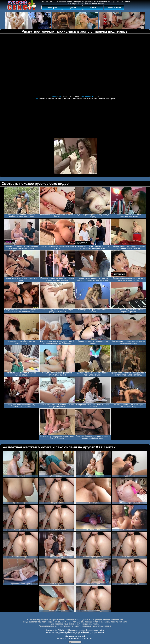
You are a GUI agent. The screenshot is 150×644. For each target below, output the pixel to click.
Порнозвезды (114, 7)
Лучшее (72, 7)
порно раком (82, 98)
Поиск (93, 7)
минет (42, 98)
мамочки (93, 98)
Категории (52, 7)
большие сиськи (54, 98)
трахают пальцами (107, 98)
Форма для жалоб (75, 636)
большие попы (69, 98)
